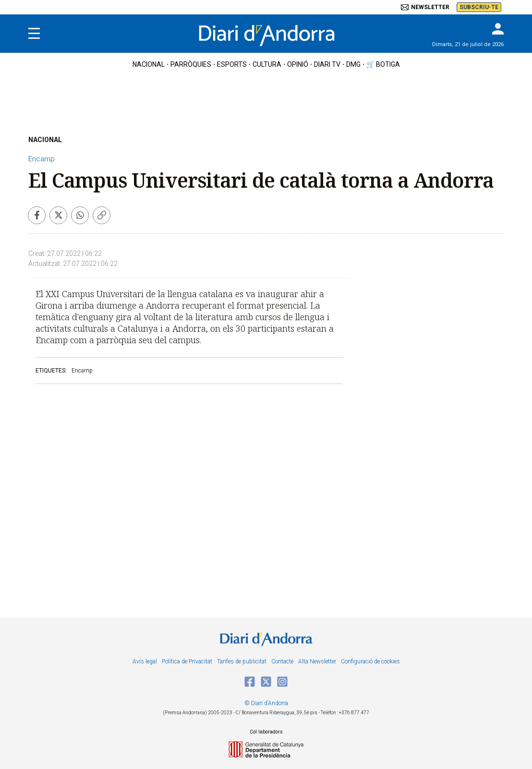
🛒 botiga (383, 64)
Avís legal (145, 661)
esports (232, 64)
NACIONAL (45, 140)
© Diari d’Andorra (266, 703)
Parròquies (191, 64)
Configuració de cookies (370, 661)
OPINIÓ (298, 64)
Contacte (282, 661)
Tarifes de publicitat (242, 661)
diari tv (327, 64)
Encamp (42, 159)
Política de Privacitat (187, 661)
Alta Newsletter (317, 661)
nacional (149, 64)
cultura (267, 64)
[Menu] (34, 34)
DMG (353, 64)
